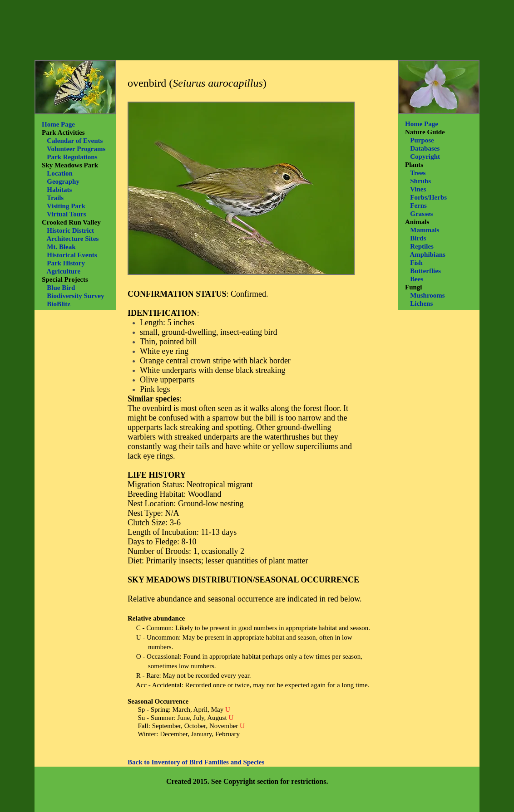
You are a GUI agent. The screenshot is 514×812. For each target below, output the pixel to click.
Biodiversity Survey (75, 296)
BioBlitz (59, 304)
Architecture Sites (72, 239)
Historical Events (72, 255)
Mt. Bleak (61, 247)
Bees (417, 279)
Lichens (421, 303)
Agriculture (63, 271)
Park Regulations (72, 157)
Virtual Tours (67, 214)
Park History (66, 263)
